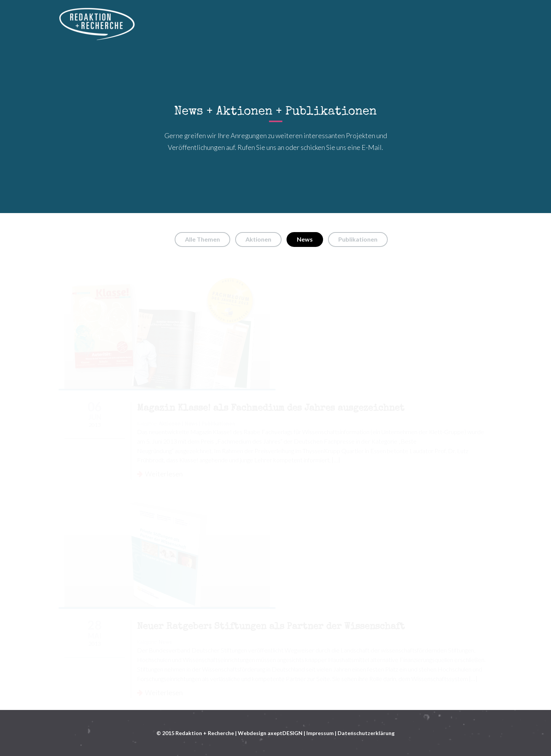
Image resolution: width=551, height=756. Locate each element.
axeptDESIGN (285, 733)
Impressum (320, 733)
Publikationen (358, 239)
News (305, 239)
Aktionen (258, 239)
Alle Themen (202, 239)
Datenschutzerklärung (366, 733)
